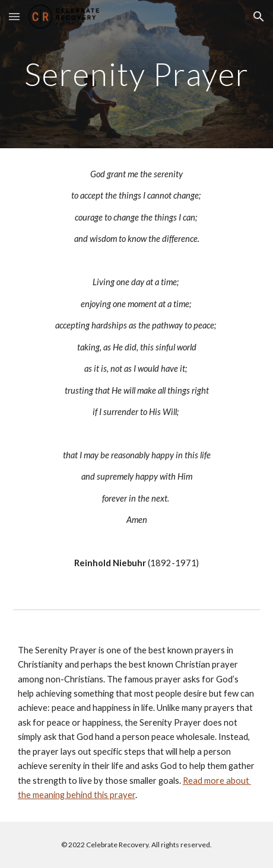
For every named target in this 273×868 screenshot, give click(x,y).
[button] (14, 16)
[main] (136, 74)
